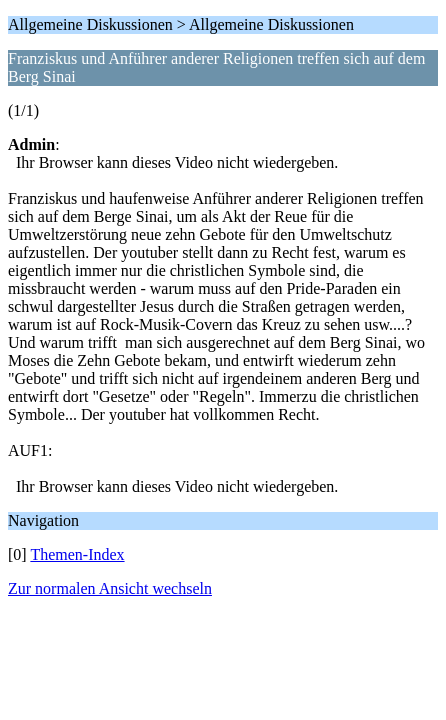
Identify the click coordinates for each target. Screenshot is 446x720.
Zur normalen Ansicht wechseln (110, 588)
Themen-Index (77, 554)
